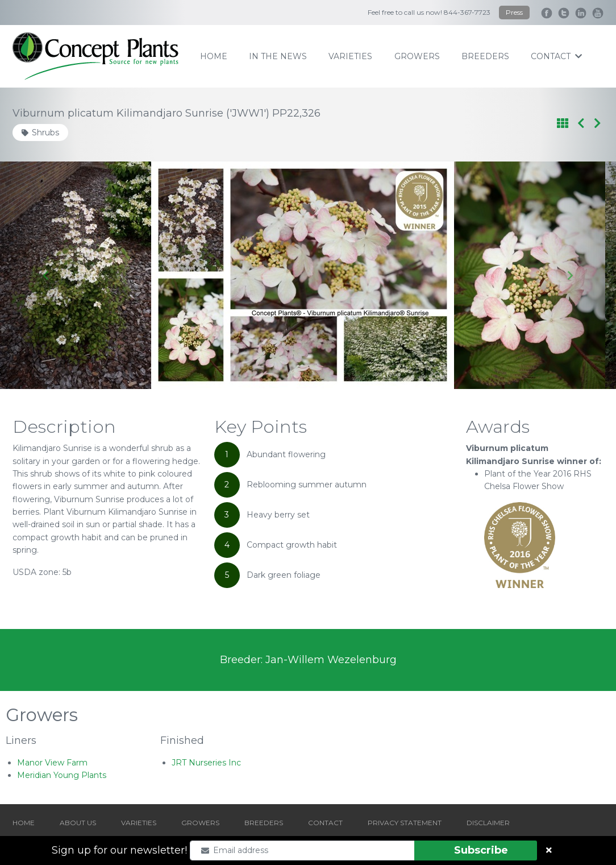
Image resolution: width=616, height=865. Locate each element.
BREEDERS (264, 823)
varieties (350, 56)
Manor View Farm (52, 763)
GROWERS (200, 823)
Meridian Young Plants (62, 775)
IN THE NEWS (278, 56)
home (214, 56)
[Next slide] (570, 275)
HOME (24, 823)
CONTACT (325, 823)
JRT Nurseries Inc (206, 763)
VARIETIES (139, 823)
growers (417, 56)
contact (556, 56)
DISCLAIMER (488, 823)
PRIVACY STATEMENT (405, 823)
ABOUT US (78, 823)
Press (514, 12)
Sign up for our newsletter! (119, 850)
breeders (485, 56)
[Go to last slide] (46, 275)
